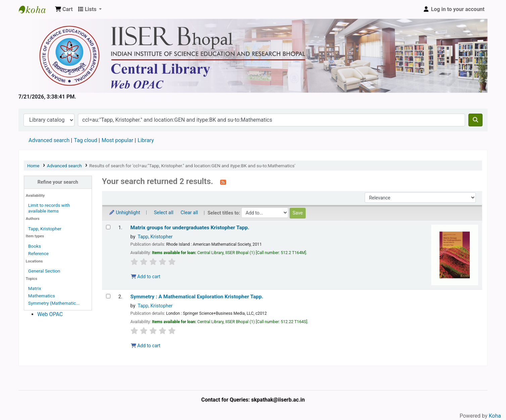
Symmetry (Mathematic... (54, 303)
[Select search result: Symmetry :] (108, 296)
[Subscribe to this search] (223, 182)
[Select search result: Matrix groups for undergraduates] (108, 227)
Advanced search (49, 140)
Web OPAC (50, 314)
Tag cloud (86, 140)
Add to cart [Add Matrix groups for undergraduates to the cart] (146, 277)
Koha (495, 416)
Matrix (35, 288)
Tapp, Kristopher (45, 229)
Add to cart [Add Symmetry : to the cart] (146, 346)
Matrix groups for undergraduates (190, 228)
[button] (64, 9)
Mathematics (42, 296)
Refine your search (58, 182)
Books (35, 246)
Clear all (189, 213)
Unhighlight (124, 213)
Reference (38, 253)
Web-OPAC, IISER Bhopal (36, 9)
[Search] (475, 120)
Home (33, 166)
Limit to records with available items (49, 208)
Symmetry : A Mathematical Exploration (197, 297)
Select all (164, 213)
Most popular (117, 140)
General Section (44, 271)
